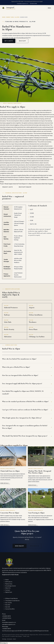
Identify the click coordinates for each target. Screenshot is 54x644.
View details (4, 483)
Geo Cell (8, 607)
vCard (14, 639)
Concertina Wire (10, 609)
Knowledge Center (11, 586)
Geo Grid (8, 605)
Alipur (17, 17)
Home (4, 17)
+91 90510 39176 (33, 3)
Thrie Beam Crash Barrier (12, 601)
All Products (9, 582)
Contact (8, 590)
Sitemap (4, 639)
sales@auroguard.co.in (9, 624)
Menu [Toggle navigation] (49, 8)
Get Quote (10, 639)
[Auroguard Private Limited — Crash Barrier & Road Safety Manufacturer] (8, 8)
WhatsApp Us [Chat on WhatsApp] (4, 643)
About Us (8, 588)
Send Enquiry (20, 546)
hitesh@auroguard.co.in (23, 3)
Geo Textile (9, 603)
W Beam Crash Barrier (12, 598)
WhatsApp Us (35, 546)
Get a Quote (9, 41)
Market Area (10, 17)
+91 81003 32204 (7, 618)
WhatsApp (22, 41)
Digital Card (9, 592)
